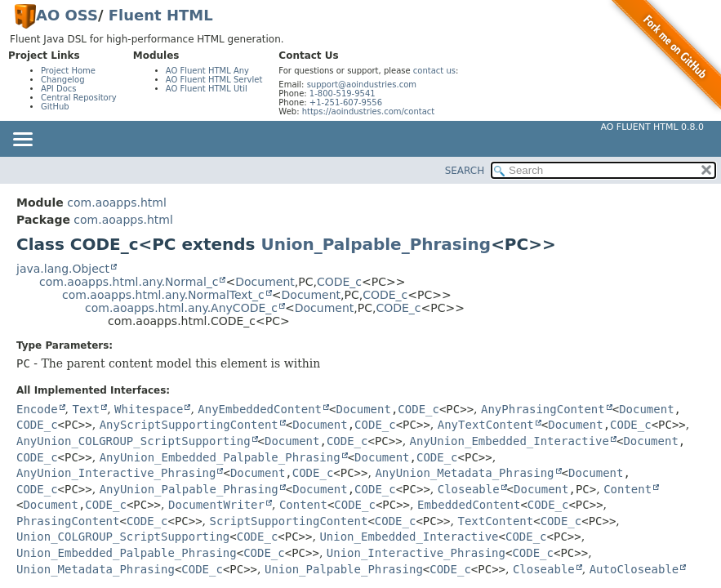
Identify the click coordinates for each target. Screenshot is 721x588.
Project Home (68, 71)
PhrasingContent (68, 521)
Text (86, 409)
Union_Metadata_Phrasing (96, 569)
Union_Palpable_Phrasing (376, 244)
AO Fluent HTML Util (207, 89)
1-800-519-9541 (343, 94)
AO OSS (67, 15)
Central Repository (79, 98)
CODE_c (339, 282)
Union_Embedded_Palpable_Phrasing (127, 553)
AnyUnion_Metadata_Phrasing (464, 473)
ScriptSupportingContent (289, 521)
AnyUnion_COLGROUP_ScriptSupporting (134, 441)
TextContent (495, 521)
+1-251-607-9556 (346, 102)
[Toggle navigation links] (22, 140)
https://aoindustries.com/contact (369, 111)
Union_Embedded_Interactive (409, 537)
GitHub (55, 107)
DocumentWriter (216, 505)
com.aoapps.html (116, 203)
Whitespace (149, 409)
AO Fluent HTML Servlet (214, 80)
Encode (37, 409)
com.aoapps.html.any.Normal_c (129, 282)
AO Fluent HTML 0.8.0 (652, 127)
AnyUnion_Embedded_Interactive (510, 441)
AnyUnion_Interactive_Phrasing (116, 473)
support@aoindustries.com (362, 85)
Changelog (63, 80)
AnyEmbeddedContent (260, 409)
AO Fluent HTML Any (207, 71)
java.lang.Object (63, 269)
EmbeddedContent (469, 505)
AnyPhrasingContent (543, 409)
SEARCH (465, 171)
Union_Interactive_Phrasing (416, 553)
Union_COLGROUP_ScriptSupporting (123, 537)
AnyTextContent (486, 425)
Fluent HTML (161, 15)
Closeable (469, 489)
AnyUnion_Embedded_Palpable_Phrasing (220, 457)
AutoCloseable (634, 569)
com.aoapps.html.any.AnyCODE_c (181, 308)
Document (265, 282)
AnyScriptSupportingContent (189, 425)
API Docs (59, 89)
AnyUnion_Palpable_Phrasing (189, 489)
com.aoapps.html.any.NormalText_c (163, 295)
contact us (434, 71)
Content (628, 489)
